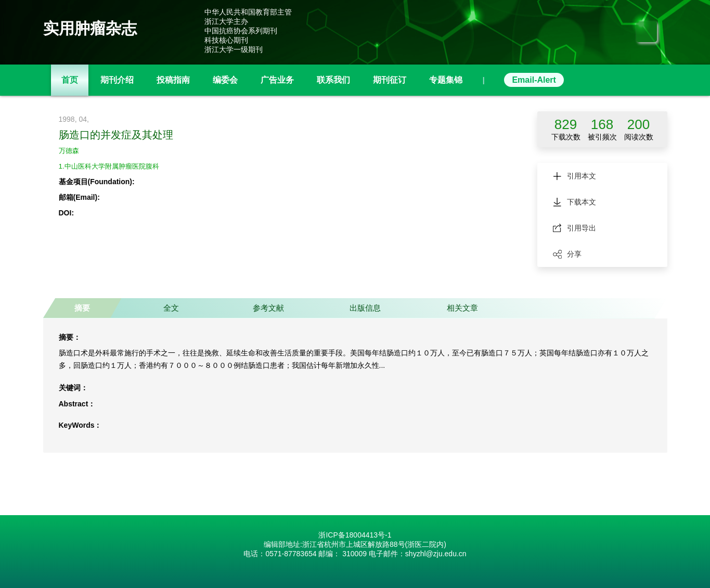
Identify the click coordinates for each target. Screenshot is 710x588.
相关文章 (456, 308)
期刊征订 (390, 80)
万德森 (70, 150)
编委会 (225, 80)
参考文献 (264, 308)
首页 (70, 80)
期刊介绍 (117, 80)
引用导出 (575, 228)
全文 (169, 308)
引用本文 (575, 176)
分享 (567, 254)
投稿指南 (173, 80)
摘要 (82, 308)
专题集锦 (446, 80)
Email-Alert (534, 80)
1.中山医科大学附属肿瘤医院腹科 (113, 166)
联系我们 (333, 80)
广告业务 (277, 80)
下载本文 (575, 202)
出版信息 (360, 308)
